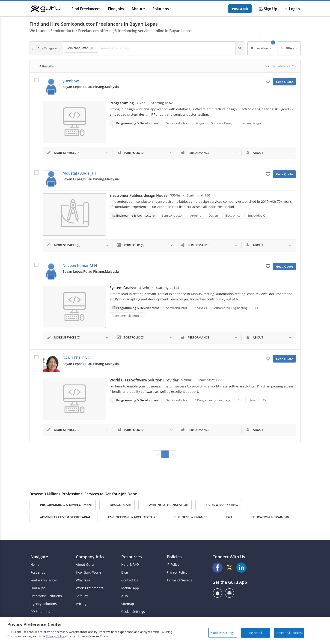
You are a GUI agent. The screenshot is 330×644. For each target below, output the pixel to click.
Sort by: (279, 66)
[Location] (261, 48)
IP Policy (173, 565)
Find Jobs (116, 9)
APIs (125, 596)
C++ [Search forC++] (257, 308)
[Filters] (289, 48)
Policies (174, 557)
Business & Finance (187, 517)
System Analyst (123, 288)
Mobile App (130, 588)
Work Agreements (90, 588)
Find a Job (38, 588)
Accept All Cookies (289, 633)
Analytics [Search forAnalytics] (201, 308)
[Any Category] (46, 48)
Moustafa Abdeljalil (79, 173)
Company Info (90, 557)
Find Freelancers (86, 9)
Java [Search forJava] (253, 400)
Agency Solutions (44, 604)
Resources (132, 557)
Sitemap (128, 604)
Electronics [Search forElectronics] (233, 215)
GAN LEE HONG (76, 358)
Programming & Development (137, 123)
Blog (125, 572)
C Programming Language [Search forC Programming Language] (212, 400)
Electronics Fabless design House (138, 195)
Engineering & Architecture (135, 215)
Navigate (39, 557)
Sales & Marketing (218, 505)
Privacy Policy (177, 572)
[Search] (240, 48)
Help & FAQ (130, 565)
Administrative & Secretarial (62, 517)
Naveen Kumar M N (80, 266)
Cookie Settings (133, 612)
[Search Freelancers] (166, 48)
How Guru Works (89, 572)
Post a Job (240, 9)
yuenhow (71, 81)
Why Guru (84, 580)
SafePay (82, 596)
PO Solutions (40, 612)
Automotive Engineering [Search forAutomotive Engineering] (231, 308)
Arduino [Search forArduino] (196, 215)
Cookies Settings (223, 633)
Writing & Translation (165, 505)
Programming (122, 103)
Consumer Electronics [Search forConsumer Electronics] (127, 316)
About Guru (85, 565)
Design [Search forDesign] (199, 123)
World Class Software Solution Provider (144, 380)
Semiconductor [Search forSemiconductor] (177, 123)
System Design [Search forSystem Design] (251, 123)
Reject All (256, 633)
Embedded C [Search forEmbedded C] (256, 215)
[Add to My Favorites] (268, 81)
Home (35, 565)
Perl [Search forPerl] (266, 400)
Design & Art (117, 505)
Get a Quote (284, 82)
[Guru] (45, 9)
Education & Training (267, 517)
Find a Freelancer (44, 580)
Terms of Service (180, 580)
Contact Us (130, 580)
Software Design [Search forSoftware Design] (222, 123)
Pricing (81, 604)
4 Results (47, 66)
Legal (226, 517)
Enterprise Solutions (46, 596)
